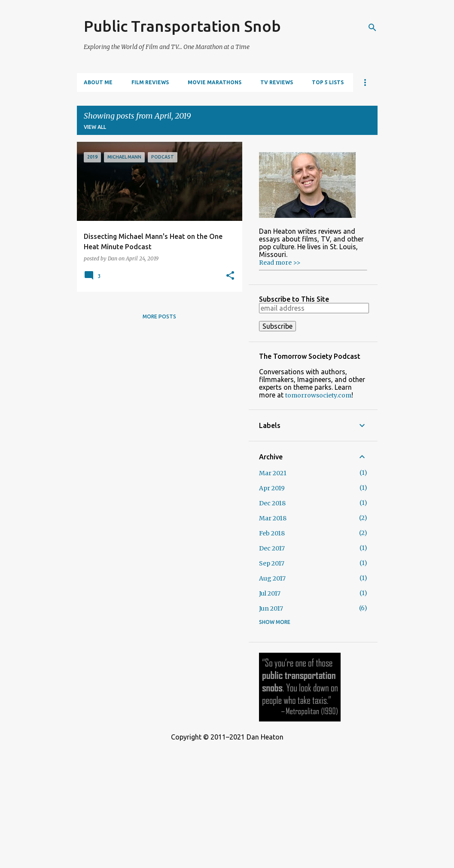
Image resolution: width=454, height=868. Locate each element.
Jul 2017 (270, 593)
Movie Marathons (215, 82)
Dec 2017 (272, 548)
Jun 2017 (271, 608)
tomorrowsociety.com (318, 395)
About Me (98, 82)
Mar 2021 (273, 473)
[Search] (372, 28)
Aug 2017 (272, 578)
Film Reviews (150, 82)
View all (95, 127)
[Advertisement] (227, 801)
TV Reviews (277, 82)
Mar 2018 (273, 518)
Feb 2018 (272, 533)
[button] (230, 276)
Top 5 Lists (328, 82)
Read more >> (280, 263)
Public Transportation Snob (182, 26)
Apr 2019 (272, 488)
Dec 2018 (272, 503)
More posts (159, 316)
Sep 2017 (272, 563)
